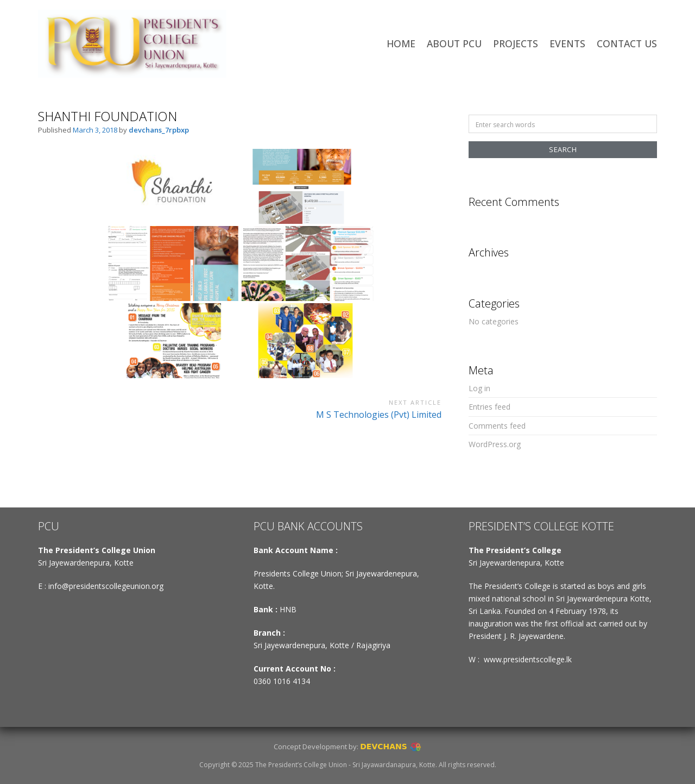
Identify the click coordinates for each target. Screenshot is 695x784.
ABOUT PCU (454, 43)
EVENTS (567, 43)
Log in (479, 388)
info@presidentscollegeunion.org (106, 586)
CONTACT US (627, 43)
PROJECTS (516, 43)
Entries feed (489, 407)
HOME (401, 43)
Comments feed (497, 426)
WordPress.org (495, 444)
